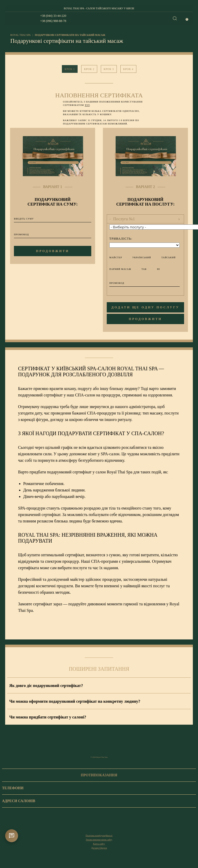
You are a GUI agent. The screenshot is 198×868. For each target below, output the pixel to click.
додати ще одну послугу (145, 307)
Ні (155, 269)
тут (87, 105)
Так (141, 269)
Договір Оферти (99, 848)
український (138, 257)
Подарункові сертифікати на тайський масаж (70, 35)
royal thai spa (20, 35)
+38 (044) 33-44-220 (53, 16)
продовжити (53, 251)
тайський (165, 257)
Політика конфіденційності (99, 835)
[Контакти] (12, 836)
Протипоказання (99, 775)
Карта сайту (99, 844)
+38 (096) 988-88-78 (53, 21)
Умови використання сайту (99, 840)
